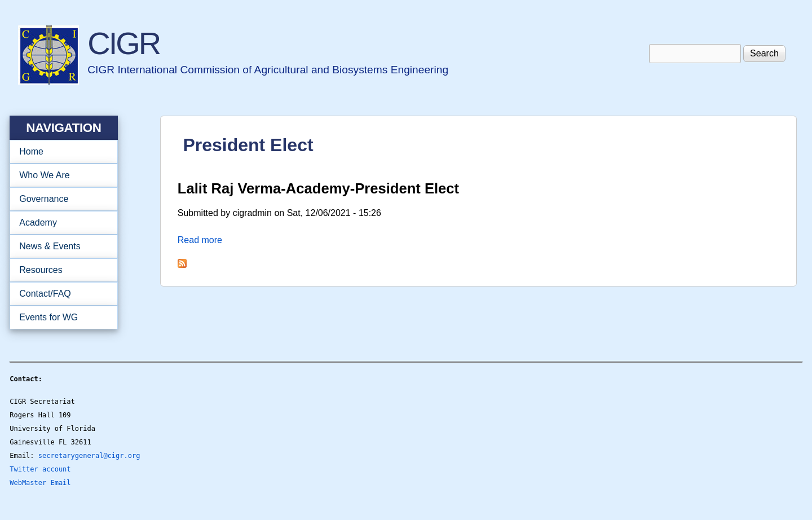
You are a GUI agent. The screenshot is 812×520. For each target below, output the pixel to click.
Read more (200, 240)
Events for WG (48, 317)
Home (31, 151)
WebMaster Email (40, 483)
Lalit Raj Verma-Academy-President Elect (318, 188)
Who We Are (60, 175)
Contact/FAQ (60, 294)
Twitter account (40, 469)
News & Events (60, 246)
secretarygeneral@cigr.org (89, 456)
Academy (60, 223)
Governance (60, 199)
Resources (60, 270)
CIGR (123, 43)
